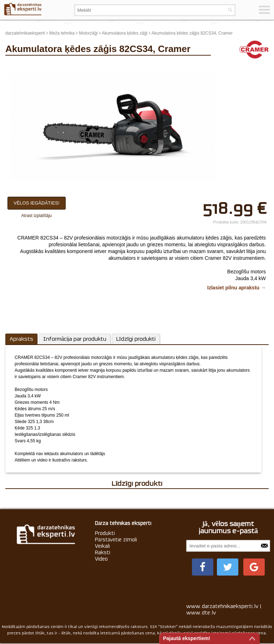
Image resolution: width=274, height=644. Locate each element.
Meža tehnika (62, 33)
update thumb (231, 66)
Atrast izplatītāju (37, 216)
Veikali (102, 546)
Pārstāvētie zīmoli (116, 540)
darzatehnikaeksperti (25, 33)
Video (101, 559)
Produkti (105, 533)
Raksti (103, 552)
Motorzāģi (88, 33)
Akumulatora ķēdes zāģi (125, 33)
